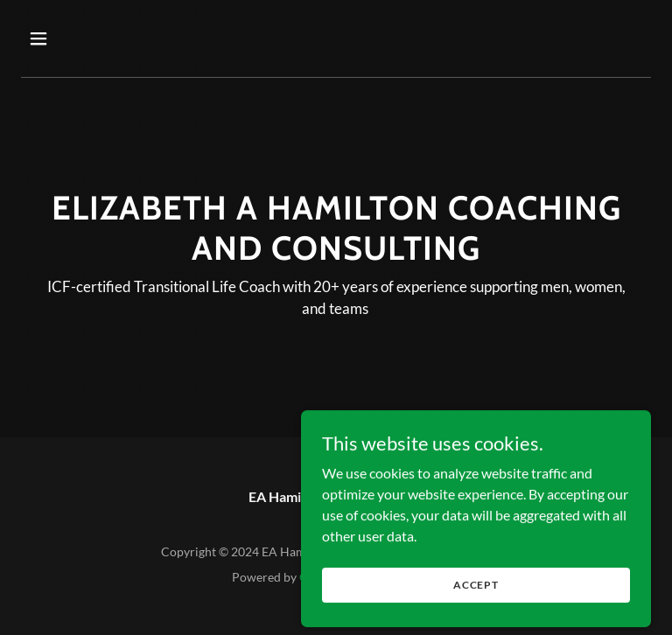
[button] (93, 38)
